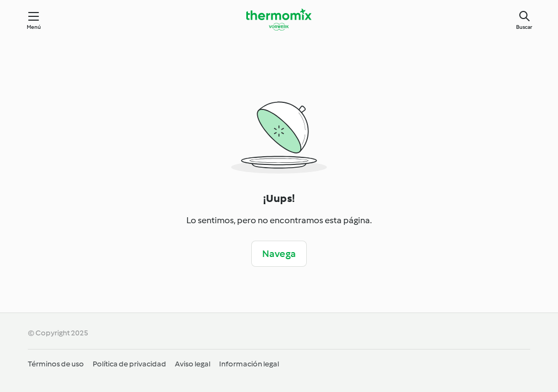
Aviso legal (193, 364)
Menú (34, 27)
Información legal (249, 364)
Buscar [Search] (524, 27)
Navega (279, 254)
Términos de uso (56, 364)
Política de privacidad (129, 364)
